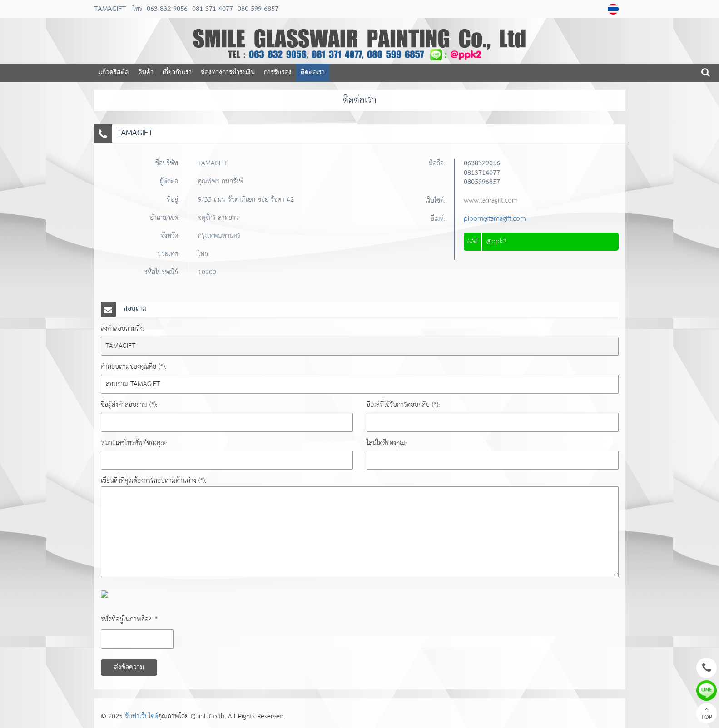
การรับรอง (278, 73)
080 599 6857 (257, 9)
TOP (707, 714)
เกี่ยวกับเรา (177, 73)
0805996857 (482, 182)
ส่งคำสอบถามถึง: (122, 329)
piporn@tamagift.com (495, 219)
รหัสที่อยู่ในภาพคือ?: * (129, 619)
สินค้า (146, 73)
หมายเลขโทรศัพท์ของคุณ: (134, 443)
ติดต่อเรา (313, 73)
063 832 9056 (167, 9)
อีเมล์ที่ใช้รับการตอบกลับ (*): (403, 405)
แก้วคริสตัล (114, 73)
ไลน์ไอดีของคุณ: (387, 443)
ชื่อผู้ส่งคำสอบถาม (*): (129, 405)
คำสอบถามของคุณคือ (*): (134, 367)
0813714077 (482, 173)
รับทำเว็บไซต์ (141, 716)
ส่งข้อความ (129, 668)
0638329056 (482, 163)
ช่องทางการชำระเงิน (228, 73)
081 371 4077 (211, 9)
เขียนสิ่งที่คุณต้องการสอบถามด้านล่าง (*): (154, 481)
